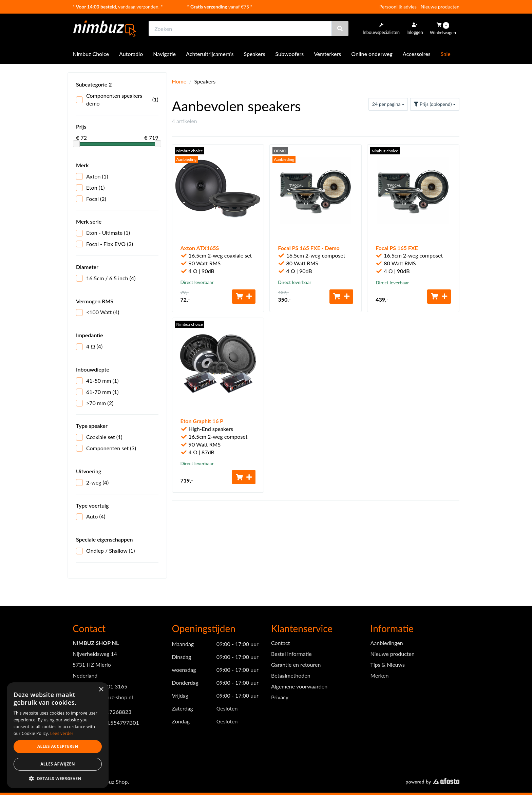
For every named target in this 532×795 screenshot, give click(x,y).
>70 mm (95, 403)
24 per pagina (388, 104)
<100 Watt (98, 312)
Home (179, 81)
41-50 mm (97, 381)
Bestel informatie (291, 654)
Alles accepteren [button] (58, 746)
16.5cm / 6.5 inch (106, 278)
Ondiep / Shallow (106, 551)
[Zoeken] (340, 29)
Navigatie (164, 54)
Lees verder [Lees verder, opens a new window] (62, 733)
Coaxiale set (99, 437)
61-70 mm (97, 392)
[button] (58, 778)
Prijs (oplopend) (435, 104)
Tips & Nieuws (388, 665)
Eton (90, 188)
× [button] (101, 690)
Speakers (255, 54)
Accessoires (417, 54)
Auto (91, 517)
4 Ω (89, 347)
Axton (92, 177)
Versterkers (327, 54)
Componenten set (106, 448)
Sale (446, 54)
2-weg (92, 483)
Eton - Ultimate (103, 233)
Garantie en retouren (296, 665)
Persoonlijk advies (398, 7)
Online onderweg (372, 54)
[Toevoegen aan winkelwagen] (244, 297)
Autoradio (131, 54)
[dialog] (58, 735)
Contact (280, 643)
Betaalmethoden (291, 675)
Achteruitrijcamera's (210, 54)
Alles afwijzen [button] (58, 764)
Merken (380, 675)
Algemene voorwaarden (299, 686)
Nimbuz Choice (91, 54)
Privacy (280, 697)
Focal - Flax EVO (104, 244)
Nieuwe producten (440, 7)
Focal (91, 199)
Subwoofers (290, 54)
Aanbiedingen (387, 643)
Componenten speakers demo (117, 99)
